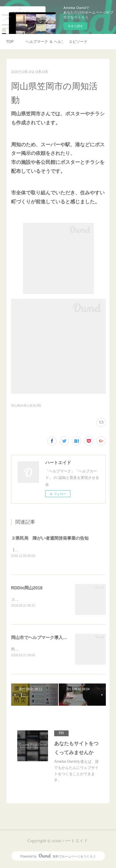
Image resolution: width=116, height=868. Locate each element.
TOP (10, 42)
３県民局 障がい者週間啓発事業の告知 (50, 538)
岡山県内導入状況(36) (26, 406)
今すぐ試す (75, 26)
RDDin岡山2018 (27, 588)
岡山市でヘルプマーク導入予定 (41, 638)
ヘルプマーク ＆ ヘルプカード (44, 42)
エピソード (78, 42)
